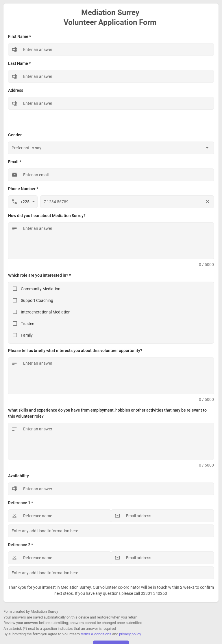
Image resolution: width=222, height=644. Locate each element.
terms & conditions (96, 634)
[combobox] (111, 148)
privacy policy (130, 634)
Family (27, 335)
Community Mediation (41, 289)
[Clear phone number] (208, 202)
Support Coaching (37, 300)
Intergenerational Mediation (46, 312)
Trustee (27, 324)
